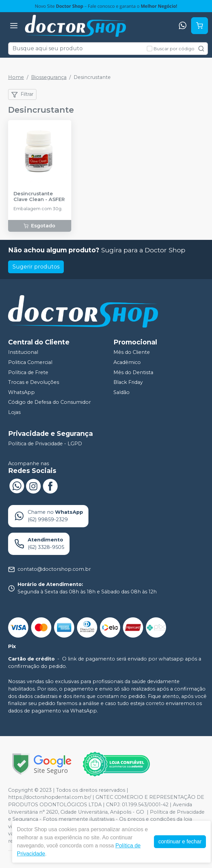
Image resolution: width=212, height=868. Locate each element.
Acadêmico (127, 362)
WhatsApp (21, 392)
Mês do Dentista (133, 372)
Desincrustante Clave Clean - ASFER (39, 197)
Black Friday (128, 382)
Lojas (14, 412)
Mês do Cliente (132, 353)
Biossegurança (49, 77)
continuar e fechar (180, 842)
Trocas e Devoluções (34, 382)
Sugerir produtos (36, 267)
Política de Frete (28, 372)
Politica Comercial (30, 362)
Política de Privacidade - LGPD (45, 444)
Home (16, 77)
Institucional (23, 353)
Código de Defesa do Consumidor (49, 402)
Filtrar (22, 94)
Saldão (122, 392)
